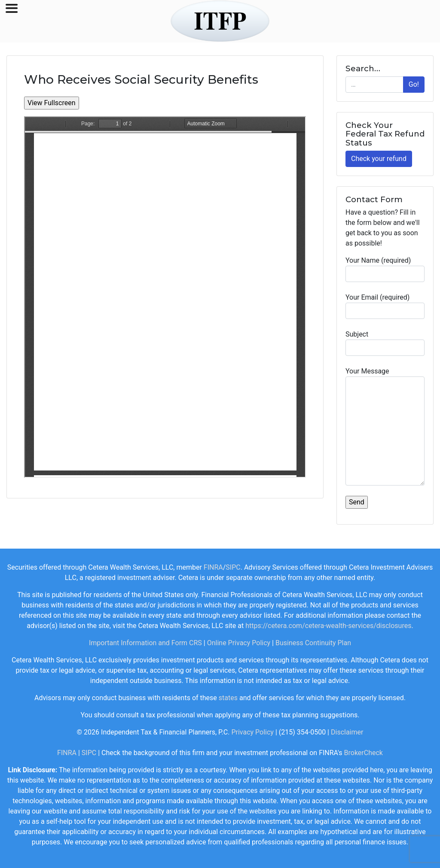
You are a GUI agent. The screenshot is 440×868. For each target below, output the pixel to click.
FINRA (213, 567)
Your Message (385, 426)
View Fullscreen (52, 103)
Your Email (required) (385, 306)
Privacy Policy (252, 732)
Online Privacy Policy (239, 643)
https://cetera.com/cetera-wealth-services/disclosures (328, 626)
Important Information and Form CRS (145, 643)
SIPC (233, 567)
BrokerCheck (364, 753)
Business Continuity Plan (313, 643)
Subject (385, 343)
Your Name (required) (385, 269)
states (228, 698)
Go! (414, 84)
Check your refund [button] (379, 159)
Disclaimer (347, 732)
